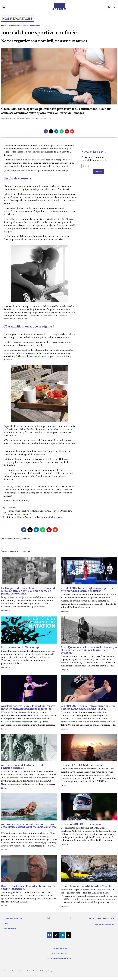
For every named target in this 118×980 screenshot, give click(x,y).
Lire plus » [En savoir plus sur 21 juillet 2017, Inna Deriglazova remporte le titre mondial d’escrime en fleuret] (65, 611)
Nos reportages (17, 19)
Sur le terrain (24, 25)
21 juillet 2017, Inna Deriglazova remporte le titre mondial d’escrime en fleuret (87, 590)
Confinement (27, 539)
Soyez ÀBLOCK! (95, 152)
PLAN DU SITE (10, 930)
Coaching (18, 539)
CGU (6, 925)
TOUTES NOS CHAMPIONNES (59, 962)
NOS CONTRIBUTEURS (104, 924)
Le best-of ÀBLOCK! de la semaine (81, 824)
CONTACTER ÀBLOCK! (100, 919)
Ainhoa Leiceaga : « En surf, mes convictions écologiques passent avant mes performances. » (28, 827)
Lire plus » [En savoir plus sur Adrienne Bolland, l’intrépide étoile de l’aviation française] (5, 788)
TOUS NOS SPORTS (59, 952)
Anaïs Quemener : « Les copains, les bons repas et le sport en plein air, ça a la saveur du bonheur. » (89, 650)
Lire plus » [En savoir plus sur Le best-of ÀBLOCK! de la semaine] (65, 844)
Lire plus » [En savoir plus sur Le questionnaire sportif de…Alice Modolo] (65, 906)
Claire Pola (35, 25)
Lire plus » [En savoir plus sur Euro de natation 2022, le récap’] (5, 667)
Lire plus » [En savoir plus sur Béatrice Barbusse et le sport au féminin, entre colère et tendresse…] (5, 906)
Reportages (13, 25)
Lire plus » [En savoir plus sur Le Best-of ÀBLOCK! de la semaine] (65, 785)
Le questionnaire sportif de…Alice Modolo (86, 886)
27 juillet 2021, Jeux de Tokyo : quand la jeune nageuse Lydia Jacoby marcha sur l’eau (88, 707)
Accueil (4, 25)
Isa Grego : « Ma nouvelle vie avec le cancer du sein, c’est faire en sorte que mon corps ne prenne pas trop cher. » (29, 591)
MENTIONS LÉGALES (13, 920)
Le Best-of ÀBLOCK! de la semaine (82, 765)
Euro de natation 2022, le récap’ (20, 647)
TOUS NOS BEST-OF (59, 957)
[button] (4, 7)
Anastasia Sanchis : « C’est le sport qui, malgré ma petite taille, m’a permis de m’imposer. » (28, 707)
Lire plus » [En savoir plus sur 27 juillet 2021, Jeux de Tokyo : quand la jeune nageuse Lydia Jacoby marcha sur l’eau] (65, 729)
